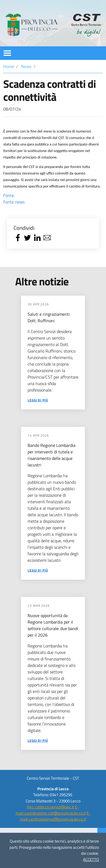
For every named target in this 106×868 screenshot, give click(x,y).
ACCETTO (91, 859)
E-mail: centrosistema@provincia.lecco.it (55, 816)
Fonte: (53, 199)
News (26, 66)
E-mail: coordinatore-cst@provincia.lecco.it (51, 810)
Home (9, 66)
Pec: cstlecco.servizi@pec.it (51, 807)
